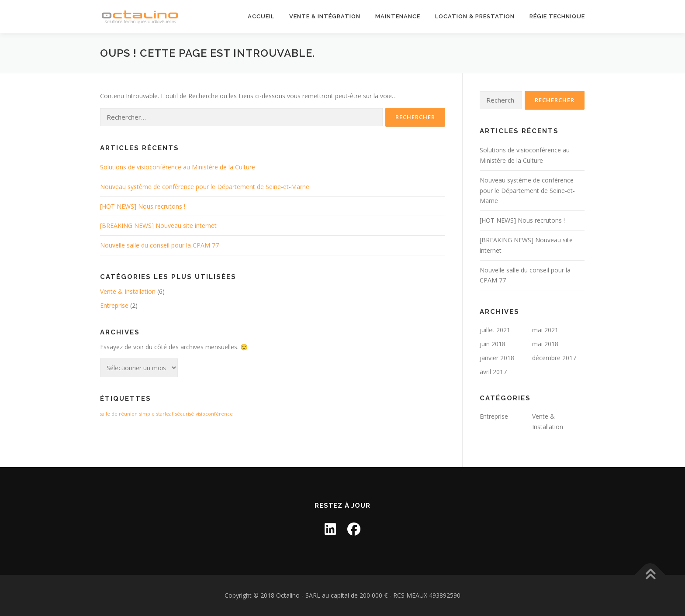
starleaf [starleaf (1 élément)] (165, 414)
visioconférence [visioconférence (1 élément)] (214, 414)
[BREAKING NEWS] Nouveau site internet (158, 225)
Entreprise (114, 305)
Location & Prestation (475, 16)
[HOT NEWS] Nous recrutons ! (143, 206)
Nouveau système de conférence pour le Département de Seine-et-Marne (205, 187)
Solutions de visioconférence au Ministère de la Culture (178, 167)
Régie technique (557, 16)
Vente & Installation (128, 291)
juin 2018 (493, 344)
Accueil (261, 16)
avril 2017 (493, 372)
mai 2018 (545, 344)
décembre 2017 (554, 358)
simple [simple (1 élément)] (147, 414)
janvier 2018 (497, 358)
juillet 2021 (495, 330)
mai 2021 (545, 330)
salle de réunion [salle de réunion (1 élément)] (119, 414)
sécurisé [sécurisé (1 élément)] (185, 414)
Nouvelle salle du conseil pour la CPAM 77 (159, 245)
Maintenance (398, 16)
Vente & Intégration (325, 16)
